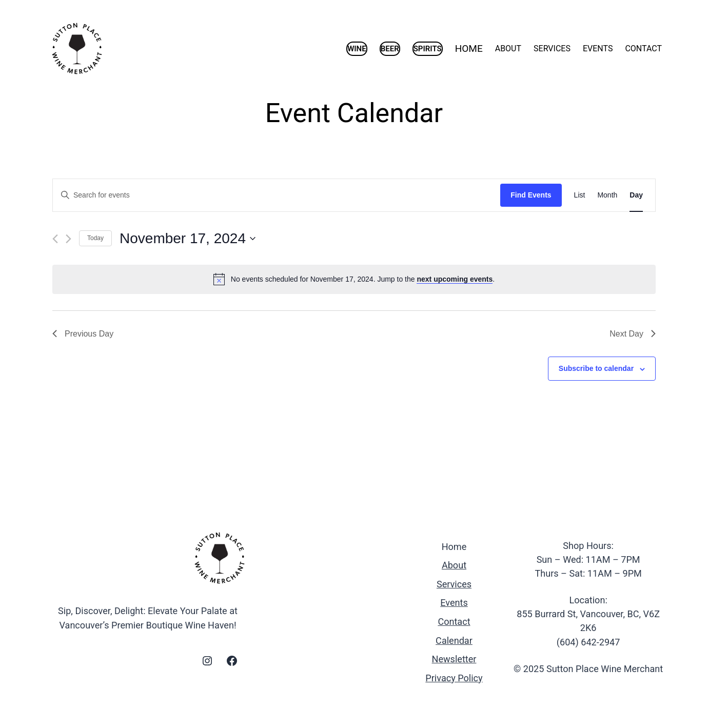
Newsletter (454, 659)
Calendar (454, 641)
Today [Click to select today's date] (95, 238)
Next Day (633, 334)
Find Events (531, 195)
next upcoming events (455, 279)
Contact (454, 622)
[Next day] (68, 239)
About (454, 565)
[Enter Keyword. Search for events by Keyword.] (277, 195)
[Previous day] (55, 239)
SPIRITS (428, 49)
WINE (357, 49)
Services (454, 584)
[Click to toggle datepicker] (188, 239)
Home (454, 547)
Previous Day (83, 334)
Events (454, 603)
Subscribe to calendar (596, 368)
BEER (390, 49)
